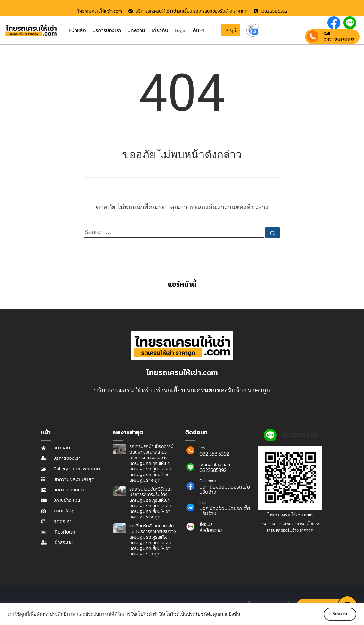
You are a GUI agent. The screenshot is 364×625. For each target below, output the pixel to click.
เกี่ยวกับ (160, 30)
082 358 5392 (339, 39)
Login (181, 30)
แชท (203, 503)
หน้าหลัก (77, 30)
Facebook (208, 481)
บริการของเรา (107, 30)
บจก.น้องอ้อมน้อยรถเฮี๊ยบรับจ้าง (225, 489)
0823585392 (213, 470)
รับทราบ (337, 614)
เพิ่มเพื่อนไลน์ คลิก (215, 464)
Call (327, 34)
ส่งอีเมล (206, 524)
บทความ (136, 30)
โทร (202, 448)
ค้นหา (199, 30)
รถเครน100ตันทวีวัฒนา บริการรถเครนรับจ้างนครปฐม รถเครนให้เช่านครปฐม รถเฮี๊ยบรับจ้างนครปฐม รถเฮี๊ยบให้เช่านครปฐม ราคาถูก (151, 503)
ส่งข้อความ (211, 530)
